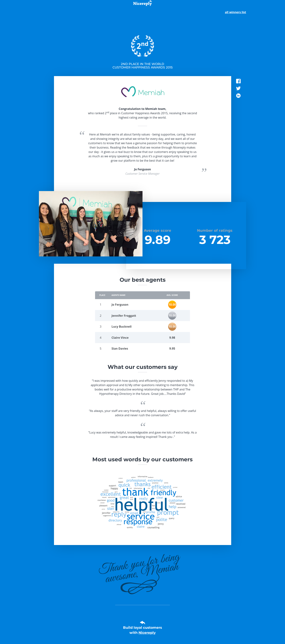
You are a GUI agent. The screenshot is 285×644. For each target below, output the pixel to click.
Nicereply (147, 633)
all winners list (235, 12)
